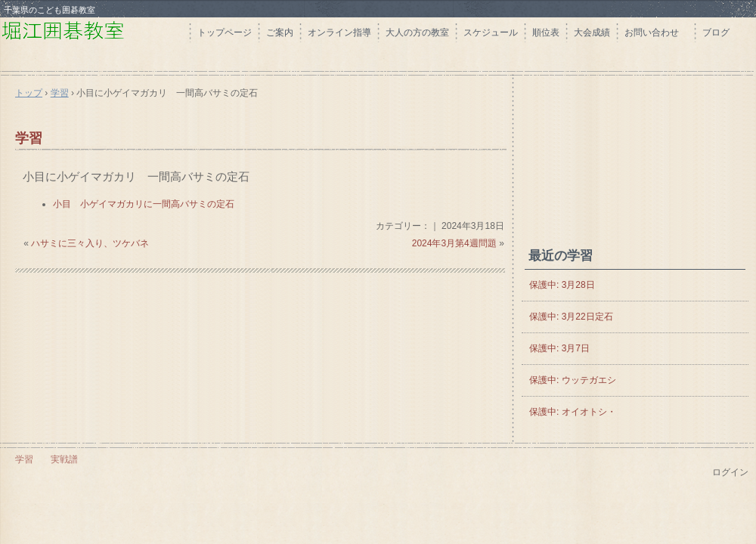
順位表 (546, 32)
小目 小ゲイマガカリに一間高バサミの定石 (144, 204)
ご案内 (280, 32)
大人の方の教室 (417, 32)
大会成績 (592, 32)
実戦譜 (64, 459)
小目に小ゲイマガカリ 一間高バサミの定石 (136, 176)
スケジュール (491, 32)
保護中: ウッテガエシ (573, 380)
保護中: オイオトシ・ (573, 412)
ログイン (730, 472)
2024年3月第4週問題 (454, 243)
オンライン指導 (339, 32)
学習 (29, 138)
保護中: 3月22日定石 (571, 317)
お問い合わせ (656, 32)
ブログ (716, 32)
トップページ (225, 32)
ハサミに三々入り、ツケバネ (90, 243)
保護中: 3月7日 (559, 348)
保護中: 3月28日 (562, 285)
